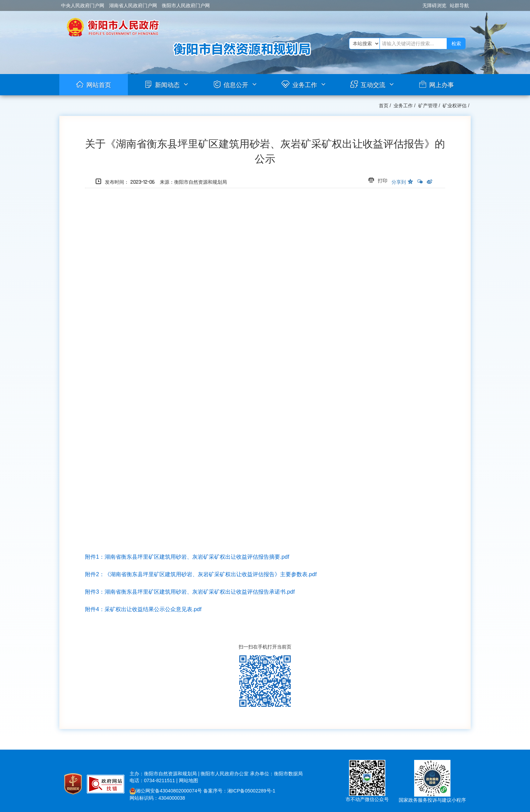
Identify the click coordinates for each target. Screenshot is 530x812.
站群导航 (459, 5)
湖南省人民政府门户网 (133, 5)
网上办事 (442, 85)
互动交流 (373, 85)
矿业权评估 (455, 106)
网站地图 (189, 780)
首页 (384, 106)
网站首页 (99, 85)
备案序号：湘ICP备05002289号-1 (239, 791)
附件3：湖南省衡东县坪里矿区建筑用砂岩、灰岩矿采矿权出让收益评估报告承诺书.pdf (190, 592)
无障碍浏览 (434, 5)
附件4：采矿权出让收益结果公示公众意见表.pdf (143, 609)
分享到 (399, 182)
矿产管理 (428, 106)
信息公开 (236, 85)
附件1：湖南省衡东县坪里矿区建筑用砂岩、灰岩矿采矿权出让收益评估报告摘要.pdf (187, 557)
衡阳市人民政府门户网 (186, 5)
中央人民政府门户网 (83, 5)
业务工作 (305, 85)
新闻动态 (167, 85)
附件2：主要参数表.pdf (201, 574)
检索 (456, 44)
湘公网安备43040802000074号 (166, 791)
